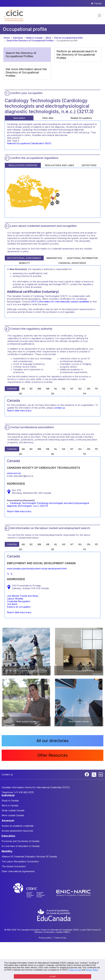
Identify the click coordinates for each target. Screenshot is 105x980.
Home (7, 38)
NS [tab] (64, 389)
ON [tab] (89, 389)
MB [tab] (39, 389)
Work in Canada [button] (10, 805)
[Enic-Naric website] (73, 893)
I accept (52, 976)
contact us (59, 408)
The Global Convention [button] (14, 866)
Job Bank (12, 604)
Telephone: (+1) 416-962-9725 (18, 792)
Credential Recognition (19, 601)
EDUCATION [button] (8, 836)
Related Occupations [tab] (81, 118)
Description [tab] (19, 118)
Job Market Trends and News (23, 596)
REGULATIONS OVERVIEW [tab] (23, 165)
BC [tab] (31, 389)
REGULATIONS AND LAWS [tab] (59, 165)
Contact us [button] (7, 774)
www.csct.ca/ (14, 473)
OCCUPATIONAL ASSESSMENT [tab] (24, 258)
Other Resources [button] (52, 755)
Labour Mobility (15, 599)
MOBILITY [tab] (24, 263)
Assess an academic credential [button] (18, 826)
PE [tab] (96, 389)
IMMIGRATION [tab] (54, 258)
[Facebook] (87, 774)
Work (48, 38)
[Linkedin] (101, 774)
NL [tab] (56, 389)
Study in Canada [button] (10, 801)
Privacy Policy (92, 970)
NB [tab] (48, 389)
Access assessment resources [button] (17, 831)
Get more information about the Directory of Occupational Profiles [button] (26, 72)
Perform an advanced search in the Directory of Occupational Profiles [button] (77, 55)
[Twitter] (94, 774)
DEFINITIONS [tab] (89, 165)
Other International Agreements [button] (18, 871)
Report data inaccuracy (19, 410)
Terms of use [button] (60, 938)
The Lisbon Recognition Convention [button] (20, 861)
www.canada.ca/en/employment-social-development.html (37, 569)
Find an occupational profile (68, 38)
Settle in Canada (34, 38)
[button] (14, 16)
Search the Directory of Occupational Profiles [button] (21, 55)
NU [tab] (80, 389)
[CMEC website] (33, 893)
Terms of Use (75, 970)
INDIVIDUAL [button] (8, 795)
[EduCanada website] (54, 915)
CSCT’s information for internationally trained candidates (60, 302)
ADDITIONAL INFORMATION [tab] (82, 258)
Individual (18, 38)
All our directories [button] (53, 741)
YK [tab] (84, 394)
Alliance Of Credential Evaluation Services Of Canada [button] (29, 857)
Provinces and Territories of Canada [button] (20, 841)
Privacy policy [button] (45, 938)
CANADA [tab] (12, 389)
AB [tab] (23, 389)
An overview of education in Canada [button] (21, 846)
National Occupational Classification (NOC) (29, 143)
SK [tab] (53, 394)
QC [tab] (21, 394)
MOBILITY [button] (7, 851)
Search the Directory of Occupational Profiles (30, 40)
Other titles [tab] (48, 118)
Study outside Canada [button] (13, 810)
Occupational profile (67, 40)
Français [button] (98, 3)
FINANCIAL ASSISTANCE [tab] (72, 263)
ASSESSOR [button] (8, 821)
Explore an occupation (19, 607)
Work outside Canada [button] (13, 815)
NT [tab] (72, 389)
